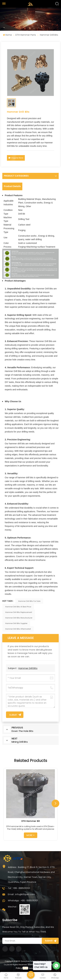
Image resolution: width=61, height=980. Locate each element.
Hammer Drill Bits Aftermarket (18, 629)
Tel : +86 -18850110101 (19, 888)
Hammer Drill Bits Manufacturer (19, 618)
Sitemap (32, 964)
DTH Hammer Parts (26, 35)
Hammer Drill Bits (28, 668)
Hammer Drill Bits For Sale (29, 601)
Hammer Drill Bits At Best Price (18, 607)
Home (7, 35)
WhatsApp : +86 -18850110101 (23, 901)
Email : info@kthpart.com (21, 894)
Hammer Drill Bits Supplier (16, 623)
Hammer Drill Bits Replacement (19, 612)
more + (30, 835)
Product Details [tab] (12, 186)
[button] (55, 803)
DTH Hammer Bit (31, 821)
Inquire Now (16, 158)
